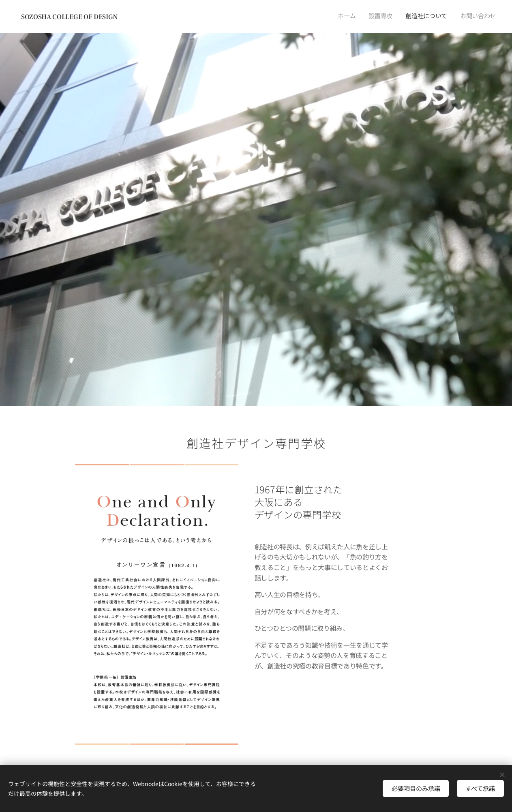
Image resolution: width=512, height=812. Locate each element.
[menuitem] (459, 17)
